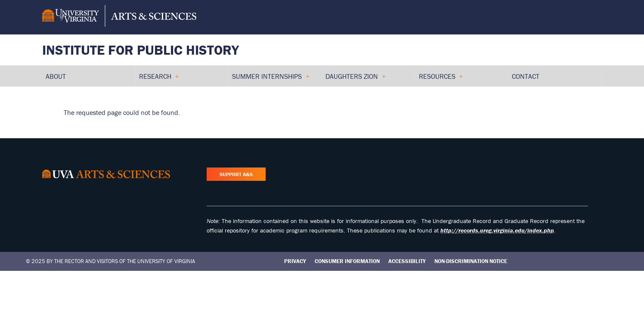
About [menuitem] (56, 76)
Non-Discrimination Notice (471, 261)
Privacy (295, 261)
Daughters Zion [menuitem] (355, 79)
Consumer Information (347, 261)
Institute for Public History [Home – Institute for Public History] (141, 50)
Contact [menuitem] (526, 76)
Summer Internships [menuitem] (271, 79)
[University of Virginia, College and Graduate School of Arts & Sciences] (119, 17)
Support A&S (236, 174)
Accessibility (407, 261)
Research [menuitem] (159, 79)
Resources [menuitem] (441, 79)
